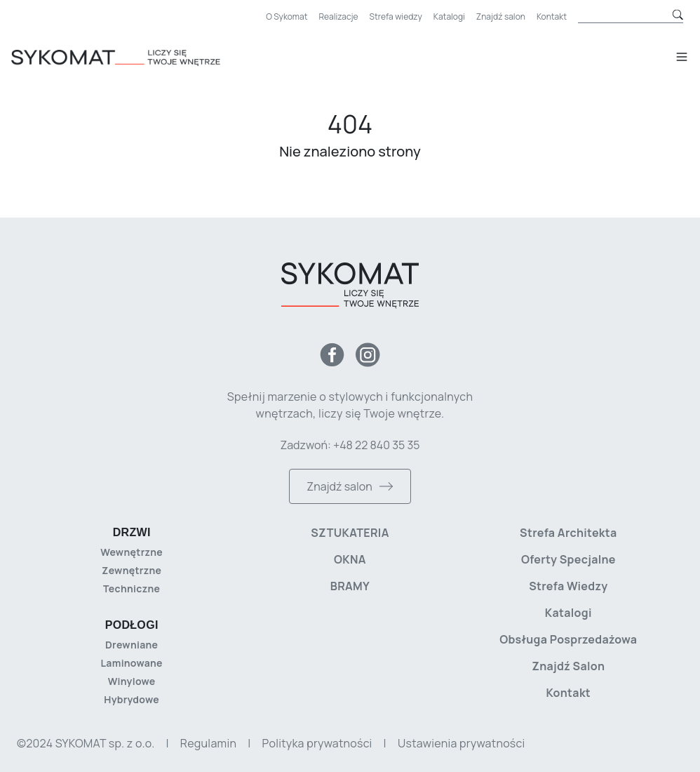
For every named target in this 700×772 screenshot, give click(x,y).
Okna (350, 559)
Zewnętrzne (132, 570)
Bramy (350, 586)
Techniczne (132, 588)
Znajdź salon (501, 16)
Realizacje (339, 16)
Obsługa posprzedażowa (568, 639)
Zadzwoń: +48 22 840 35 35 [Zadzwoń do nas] (350, 445)
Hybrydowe (132, 699)
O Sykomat (287, 16)
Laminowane (132, 663)
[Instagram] (368, 355)
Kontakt (552, 16)
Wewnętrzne (132, 552)
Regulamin (208, 743)
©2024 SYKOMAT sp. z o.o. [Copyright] (86, 743)
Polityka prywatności (317, 743)
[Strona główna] (136, 58)
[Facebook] (332, 355)
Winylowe (132, 681)
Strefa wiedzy (396, 16)
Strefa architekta (568, 533)
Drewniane (132, 645)
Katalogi (449, 16)
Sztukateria (350, 533)
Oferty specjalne (568, 559)
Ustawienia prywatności (461, 743)
